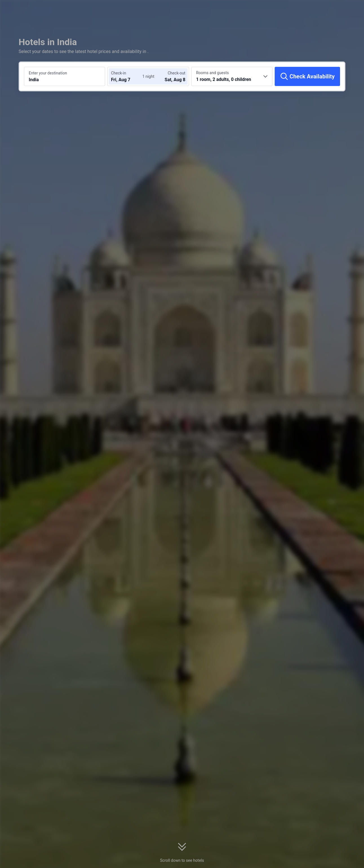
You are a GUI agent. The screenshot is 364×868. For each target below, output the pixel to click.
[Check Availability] (307, 76)
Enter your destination (48, 73)
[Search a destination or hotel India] (65, 76)
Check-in (119, 73)
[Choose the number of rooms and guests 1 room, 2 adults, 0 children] (232, 76)
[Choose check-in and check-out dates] (128, 76)
